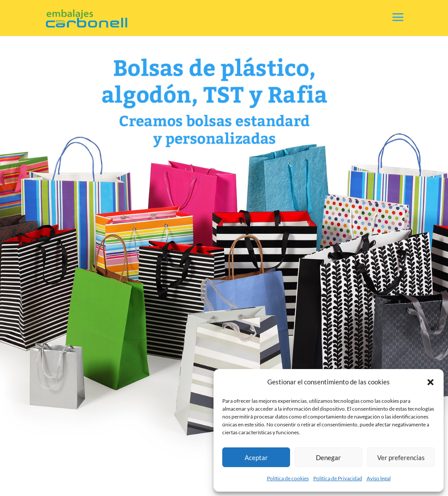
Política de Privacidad (338, 478)
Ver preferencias (401, 457)
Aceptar (256, 457)
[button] (430, 382)
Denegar (328, 457)
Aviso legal (379, 478)
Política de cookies (288, 478)
